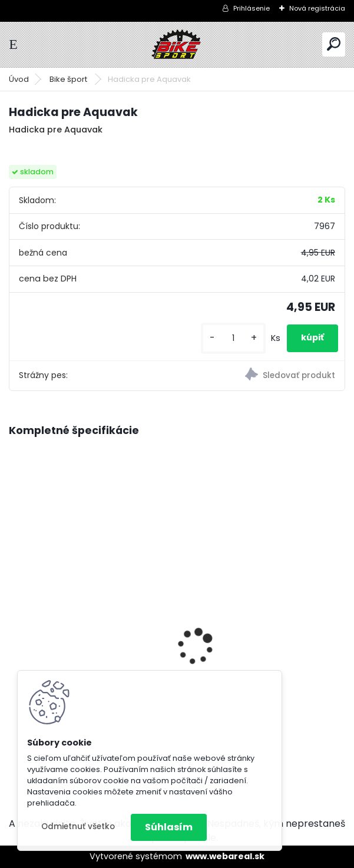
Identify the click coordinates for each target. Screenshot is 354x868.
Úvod (19, 79)
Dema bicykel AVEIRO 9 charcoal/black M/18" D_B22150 (263, 618)
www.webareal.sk (225, 856)
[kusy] (233, 338)
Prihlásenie (252, 8)
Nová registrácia (317, 8)
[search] (334, 44)
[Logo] (177, 44)
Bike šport (69, 79)
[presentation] (15, 626)
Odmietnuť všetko (78, 826)
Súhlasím (169, 827)
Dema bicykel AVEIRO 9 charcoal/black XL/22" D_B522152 (70, 620)
